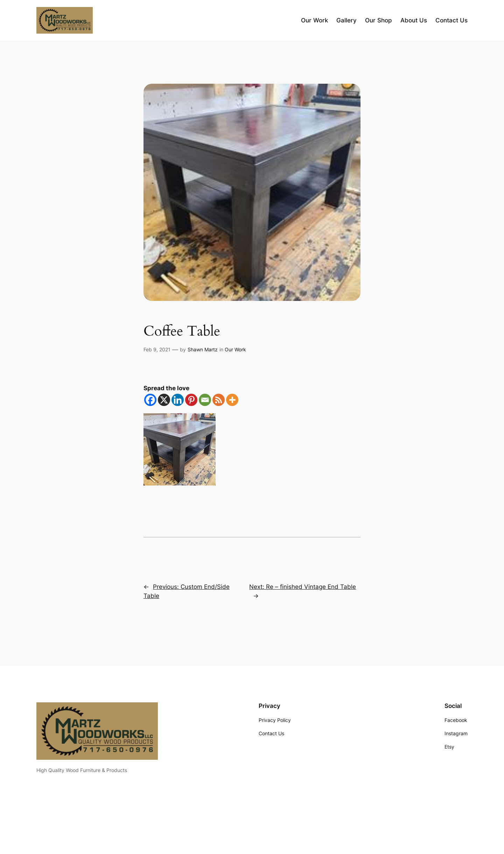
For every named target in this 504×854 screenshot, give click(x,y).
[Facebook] (150, 400)
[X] (164, 400)
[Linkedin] (178, 400)
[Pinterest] (191, 400)
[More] (232, 400)
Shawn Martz (203, 349)
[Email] (205, 400)
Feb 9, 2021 (157, 349)
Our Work (235, 349)
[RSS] (219, 400)
